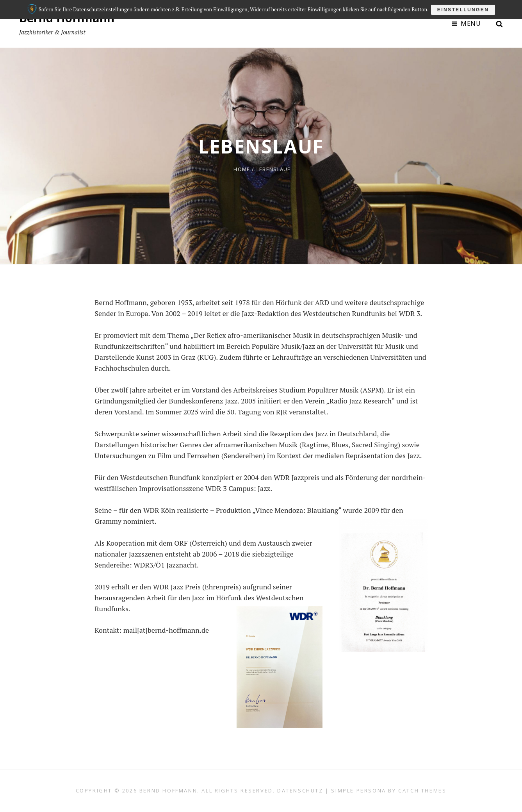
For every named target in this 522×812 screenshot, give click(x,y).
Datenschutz (300, 791)
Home (242, 169)
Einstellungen (464, 9)
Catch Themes (422, 791)
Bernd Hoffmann (67, 18)
